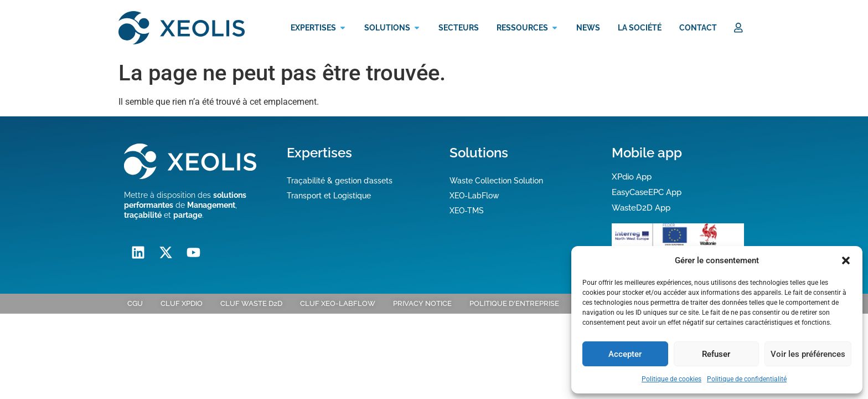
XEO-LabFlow (474, 195)
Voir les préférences (808, 354)
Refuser (716, 354)
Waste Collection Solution (496, 180)
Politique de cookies (671, 379)
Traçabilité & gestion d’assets (340, 180)
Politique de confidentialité (747, 379)
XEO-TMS (467, 210)
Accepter (625, 354)
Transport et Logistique (329, 195)
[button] (846, 260)
